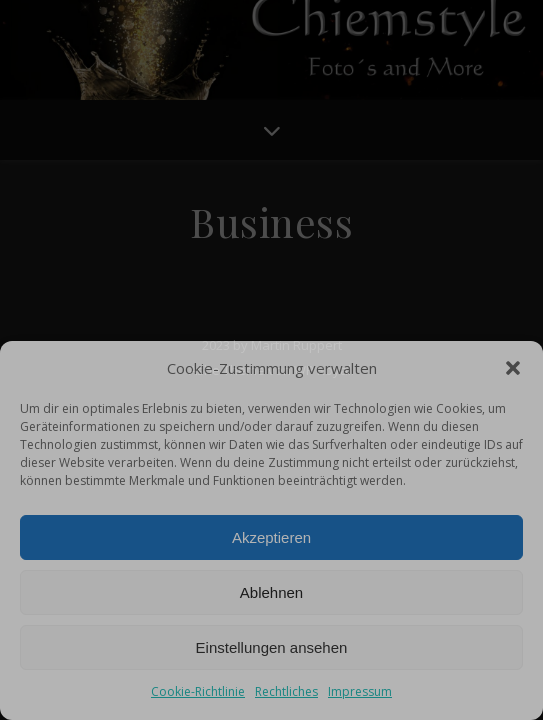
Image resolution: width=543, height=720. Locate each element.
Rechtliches (286, 691)
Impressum (360, 691)
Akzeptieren (271, 537)
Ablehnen (271, 592)
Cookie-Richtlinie (198, 691)
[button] (513, 368)
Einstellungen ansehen (272, 647)
